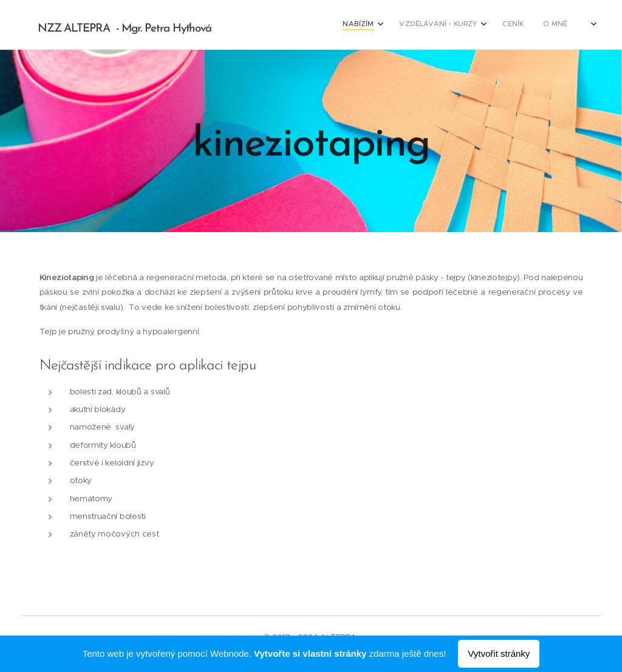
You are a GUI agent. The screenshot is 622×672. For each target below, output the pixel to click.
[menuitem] (517, 25)
